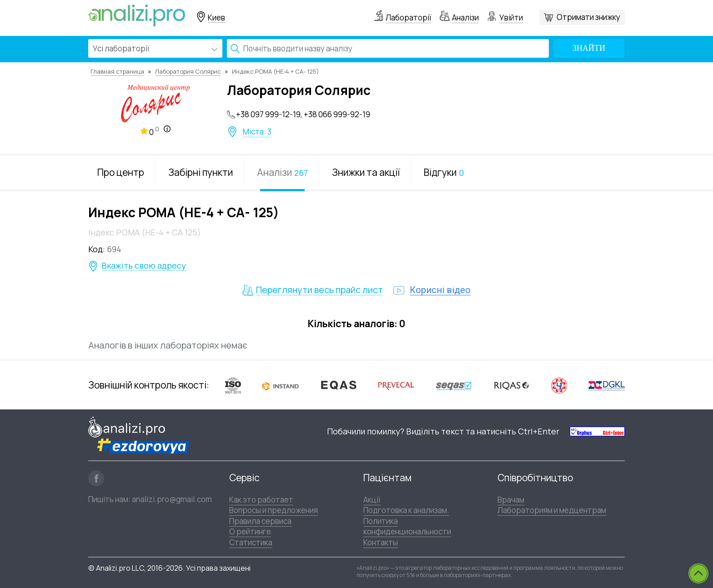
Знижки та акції (366, 172)
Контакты (381, 542)
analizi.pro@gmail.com (172, 499)
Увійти (511, 17)
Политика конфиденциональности (407, 526)
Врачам (511, 500)
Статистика (251, 542)
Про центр (121, 172)
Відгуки (444, 172)
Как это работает (261, 500)
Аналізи (465, 17)
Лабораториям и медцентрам (552, 510)
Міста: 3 (257, 132)
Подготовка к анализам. (406, 510)
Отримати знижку (588, 17)
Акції (372, 500)
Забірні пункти (201, 172)
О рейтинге (250, 531)
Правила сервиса (260, 521)
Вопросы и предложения (274, 510)
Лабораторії (409, 17)
